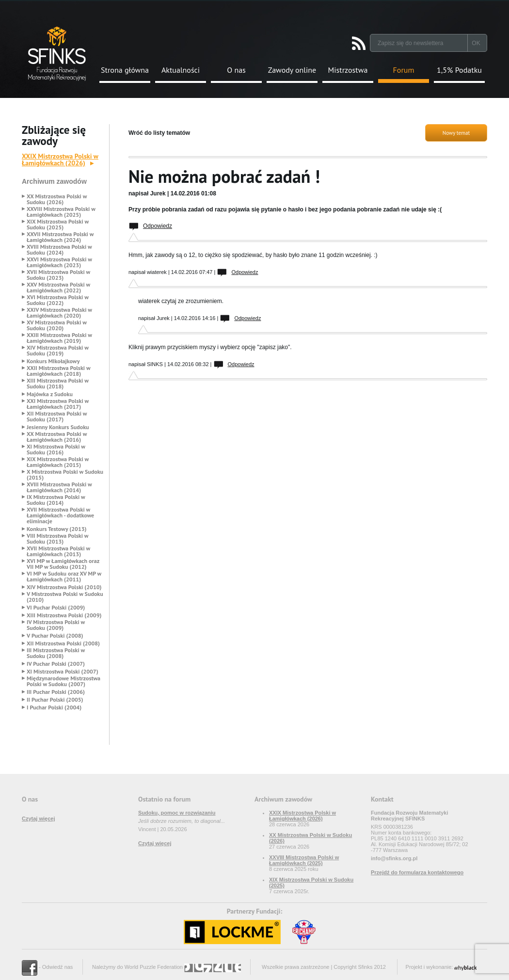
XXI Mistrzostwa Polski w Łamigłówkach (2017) (58, 404)
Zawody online (292, 70)
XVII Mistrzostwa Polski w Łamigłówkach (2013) (58, 551)
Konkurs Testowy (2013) (56, 529)
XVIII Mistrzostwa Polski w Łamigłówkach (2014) (59, 487)
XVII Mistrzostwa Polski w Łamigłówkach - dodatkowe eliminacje (60, 515)
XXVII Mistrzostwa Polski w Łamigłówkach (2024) (60, 237)
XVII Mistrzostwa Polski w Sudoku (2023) (58, 275)
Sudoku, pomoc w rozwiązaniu (177, 813)
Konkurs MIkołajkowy (53, 361)
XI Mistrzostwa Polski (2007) (63, 672)
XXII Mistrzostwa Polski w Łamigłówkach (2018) (58, 371)
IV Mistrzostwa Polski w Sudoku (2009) (56, 625)
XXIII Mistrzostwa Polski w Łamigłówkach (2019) (59, 338)
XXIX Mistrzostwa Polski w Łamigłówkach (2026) (60, 160)
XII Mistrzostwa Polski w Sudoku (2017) (57, 417)
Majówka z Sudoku (50, 394)
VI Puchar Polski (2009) (56, 608)
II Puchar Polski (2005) (55, 700)
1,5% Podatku (459, 70)
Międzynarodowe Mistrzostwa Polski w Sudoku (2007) (64, 681)
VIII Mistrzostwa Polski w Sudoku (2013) (57, 539)
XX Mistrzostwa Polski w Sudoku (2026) (57, 199)
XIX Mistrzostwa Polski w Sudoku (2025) (58, 225)
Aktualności (181, 70)
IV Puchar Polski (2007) (56, 664)
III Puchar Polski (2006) (56, 692)
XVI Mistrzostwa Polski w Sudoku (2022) (58, 300)
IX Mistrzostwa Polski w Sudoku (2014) (56, 500)
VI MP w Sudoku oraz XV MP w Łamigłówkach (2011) (64, 577)
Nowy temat (456, 133)
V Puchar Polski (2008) (55, 636)
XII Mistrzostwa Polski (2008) (63, 643)
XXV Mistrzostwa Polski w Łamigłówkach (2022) (58, 288)
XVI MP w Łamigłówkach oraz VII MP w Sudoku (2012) (63, 564)
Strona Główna (57, 54)
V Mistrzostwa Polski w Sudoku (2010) (65, 597)
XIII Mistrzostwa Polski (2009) (64, 615)
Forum (404, 70)
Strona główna (125, 70)
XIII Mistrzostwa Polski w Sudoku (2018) (58, 384)
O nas (236, 70)
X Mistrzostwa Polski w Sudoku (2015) (65, 475)
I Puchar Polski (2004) (54, 707)
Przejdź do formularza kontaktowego (417, 872)
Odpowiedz (158, 226)
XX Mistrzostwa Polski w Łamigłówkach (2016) (57, 437)
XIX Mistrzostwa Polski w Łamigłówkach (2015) (58, 462)
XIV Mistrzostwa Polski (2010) (64, 587)
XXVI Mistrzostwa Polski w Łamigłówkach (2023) (59, 262)
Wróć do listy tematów (159, 133)
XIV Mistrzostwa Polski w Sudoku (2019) (58, 351)
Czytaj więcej (38, 819)
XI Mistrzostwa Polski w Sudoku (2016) (56, 450)
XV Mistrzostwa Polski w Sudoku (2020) (57, 325)
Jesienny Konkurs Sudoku (58, 427)
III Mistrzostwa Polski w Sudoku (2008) (56, 653)
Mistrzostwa (348, 70)
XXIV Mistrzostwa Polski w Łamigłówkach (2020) (59, 313)
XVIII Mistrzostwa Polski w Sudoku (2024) (59, 250)
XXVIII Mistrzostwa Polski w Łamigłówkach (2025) (61, 212)
